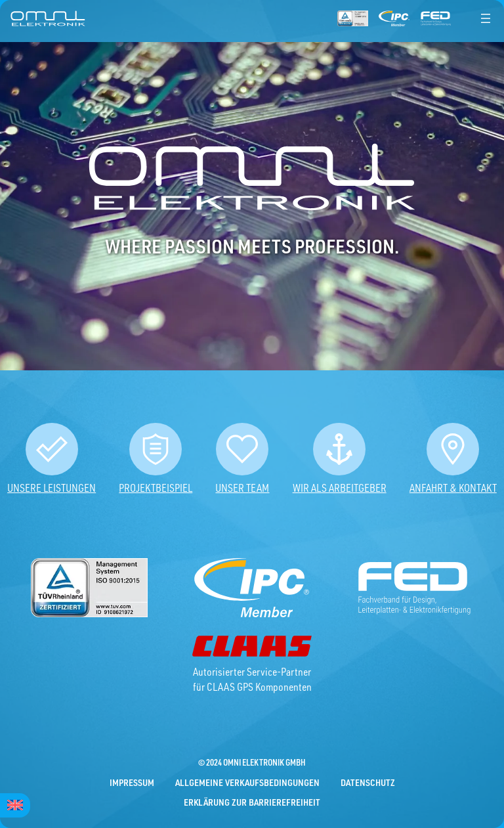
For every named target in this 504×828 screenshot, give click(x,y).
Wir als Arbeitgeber (340, 488)
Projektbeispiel (156, 488)
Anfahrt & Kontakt (453, 488)
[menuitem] (15, 805)
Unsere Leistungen (52, 488)
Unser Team (242, 488)
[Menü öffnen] (486, 18)
